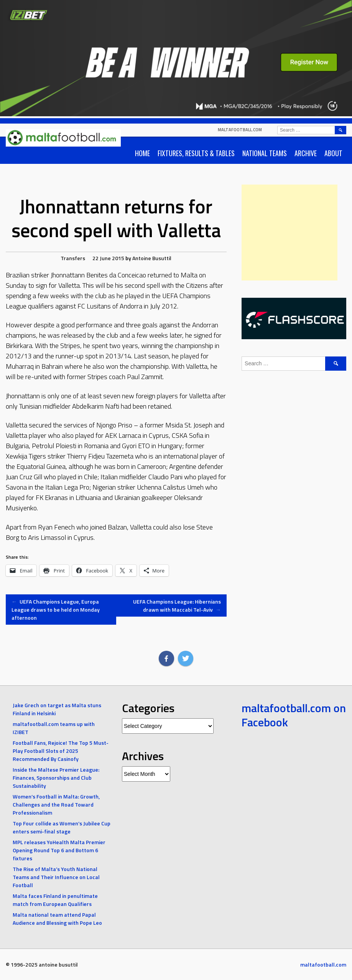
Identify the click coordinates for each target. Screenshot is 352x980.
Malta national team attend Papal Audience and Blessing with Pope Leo (57, 919)
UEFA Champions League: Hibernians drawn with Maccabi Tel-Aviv (177, 605)
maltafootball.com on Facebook (294, 715)
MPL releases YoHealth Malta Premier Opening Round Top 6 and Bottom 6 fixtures (59, 850)
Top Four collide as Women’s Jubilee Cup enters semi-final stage (62, 827)
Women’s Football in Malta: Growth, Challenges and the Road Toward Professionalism (56, 804)
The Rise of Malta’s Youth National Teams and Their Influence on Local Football (56, 877)
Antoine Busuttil (152, 258)
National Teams (265, 153)
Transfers (73, 258)
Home (142, 153)
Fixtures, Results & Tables (196, 153)
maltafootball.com (240, 130)
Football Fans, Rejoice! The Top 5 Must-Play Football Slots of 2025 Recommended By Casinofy (61, 751)
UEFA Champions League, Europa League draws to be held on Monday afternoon (56, 610)
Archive (306, 153)
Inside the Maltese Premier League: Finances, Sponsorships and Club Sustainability (56, 778)
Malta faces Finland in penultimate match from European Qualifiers (55, 900)
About (333, 153)
